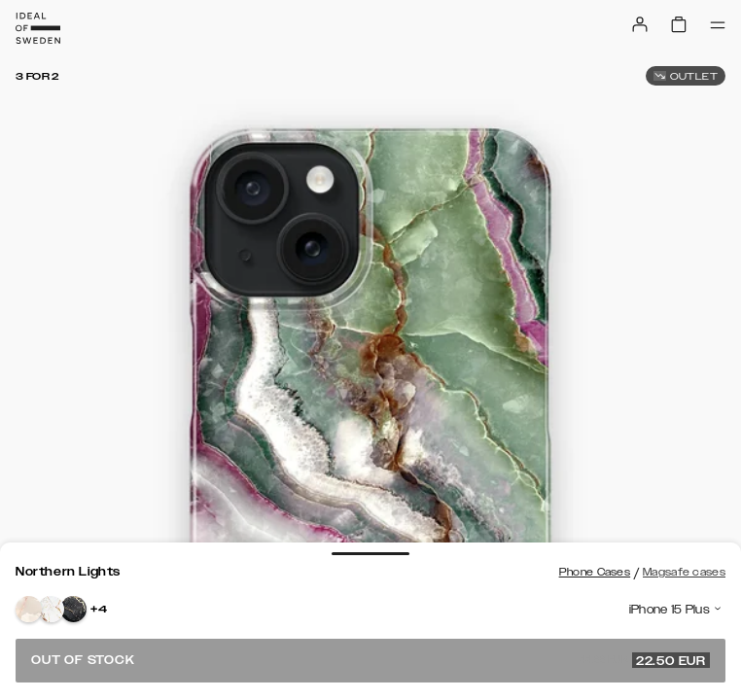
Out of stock (370, 660)
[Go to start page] (38, 28)
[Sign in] (640, 24)
